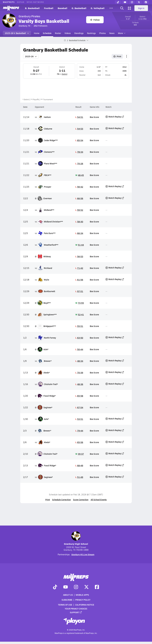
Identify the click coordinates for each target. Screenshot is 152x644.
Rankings (91, 33)
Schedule (47, 33)
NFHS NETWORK (35, 2)
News (112, 33)
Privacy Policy (83, 600)
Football (49, 8)
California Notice (85, 605)
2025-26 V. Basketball (17, 33)
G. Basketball (79, 8)
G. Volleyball (98, 8)
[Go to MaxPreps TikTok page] (55, 587)
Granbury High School (76, 538)
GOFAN (21, 2)
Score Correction (81, 500)
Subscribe (67, 600)
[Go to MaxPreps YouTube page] (66, 587)
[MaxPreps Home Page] (65, 40)
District (65, 74)
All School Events (99, 500)
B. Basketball (32, 8)
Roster (58, 33)
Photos (103, 33)
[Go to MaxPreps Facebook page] (97, 587)
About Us (68, 595)
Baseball (62, 8)
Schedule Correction (61, 500)
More (121, 33)
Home (37, 33)
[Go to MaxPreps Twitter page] (86, 587)
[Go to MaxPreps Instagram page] (76, 587)
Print (48, 500)
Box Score (94, 117)
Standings (79, 33)
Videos (68, 33)
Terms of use (65, 605)
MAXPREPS (9, 2)
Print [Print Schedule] (117, 56)
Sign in (141, 8)
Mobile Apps (82, 595)
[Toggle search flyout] (122, 8)
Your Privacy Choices (76, 608)
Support (76, 612)
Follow (95, 20)
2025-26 (31, 56)
